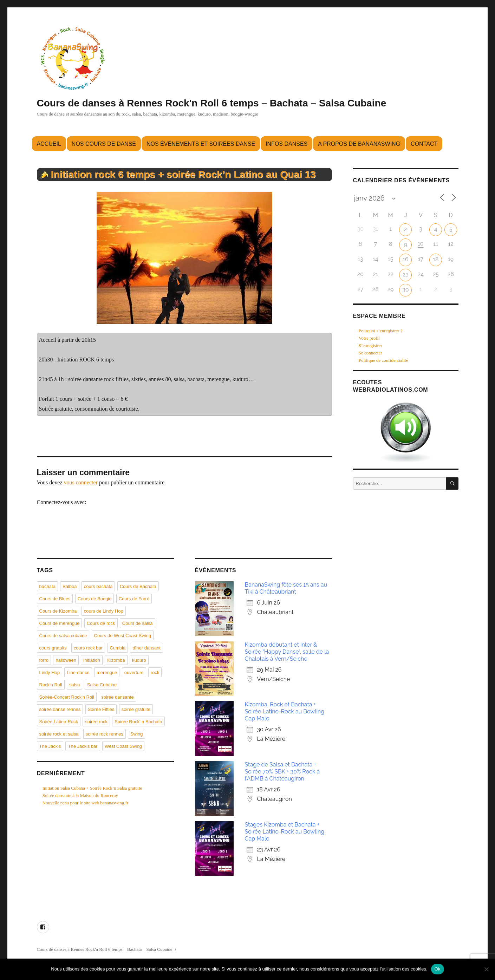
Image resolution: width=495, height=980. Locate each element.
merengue (107, 672)
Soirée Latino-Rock (59, 722)
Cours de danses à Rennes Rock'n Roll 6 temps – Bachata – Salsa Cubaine (212, 103)
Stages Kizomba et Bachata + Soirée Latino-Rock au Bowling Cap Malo (285, 832)
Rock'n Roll (51, 685)
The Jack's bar (83, 746)
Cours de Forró (134, 599)
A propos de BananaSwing (359, 144)
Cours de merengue (60, 623)
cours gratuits (53, 648)
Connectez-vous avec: (62, 502)
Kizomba (116, 660)
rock (155, 672)
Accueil (49, 144)
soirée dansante (118, 697)
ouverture (134, 672)
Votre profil (369, 338)
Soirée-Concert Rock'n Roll (67, 697)
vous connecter (81, 482)
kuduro (139, 660)
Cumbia (118, 648)
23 (406, 275)
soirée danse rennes (60, 709)
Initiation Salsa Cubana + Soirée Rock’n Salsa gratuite (92, 788)
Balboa (70, 586)
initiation (92, 660)
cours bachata (98, 586)
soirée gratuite (136, 709)
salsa (74, 685)
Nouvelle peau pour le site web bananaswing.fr (85, 803)
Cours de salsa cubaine (63, 636)
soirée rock (96, 722)
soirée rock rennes (105, 734)
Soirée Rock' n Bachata (138, 722)
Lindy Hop (50, 672)
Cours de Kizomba (58, 611)
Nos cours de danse (104, 144)
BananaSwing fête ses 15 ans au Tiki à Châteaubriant (286, 588)
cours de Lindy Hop (104, 611)
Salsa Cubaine (102, 685)
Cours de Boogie (95, 599)
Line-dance (78, 672)
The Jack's (50, 746)
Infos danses (286, 144)
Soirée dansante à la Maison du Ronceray (80, 795)
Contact (424, 144)
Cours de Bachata (138, 586)
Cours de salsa (138, 623)
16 (406, 259)
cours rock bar (88, 648)
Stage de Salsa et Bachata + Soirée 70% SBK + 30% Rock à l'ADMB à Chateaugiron (282, 772)
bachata (47, 586)
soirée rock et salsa (59, 734)
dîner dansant (146, 648)
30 (405, 290)
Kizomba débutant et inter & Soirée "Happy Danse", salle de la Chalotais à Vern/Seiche (287, 652)
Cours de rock (101, 623)
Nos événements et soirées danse (201, 144)
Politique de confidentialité (383, 360)
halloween (66, 660)
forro (44, 660)
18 (436, 259)
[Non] (486, 969)
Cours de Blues (55, 599)
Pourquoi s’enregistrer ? (381, 331)
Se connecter (370, 353)
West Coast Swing (123, 746)
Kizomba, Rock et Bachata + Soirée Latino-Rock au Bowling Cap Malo (285, 711)
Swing (136, 734)
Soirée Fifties (101, 709)
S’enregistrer (370, 345)
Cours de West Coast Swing (123, 636)
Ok (438, 969)
